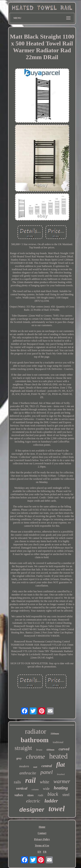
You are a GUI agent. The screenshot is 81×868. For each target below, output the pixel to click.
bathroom (35, 740)
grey (19, 758)
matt (35, 767)
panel (47, 772)
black (53, 794)
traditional (58, 742)
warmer (62, 781)
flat (60, 765)
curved (64, 749)
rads (40, 795)
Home (42, 827)
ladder (51, 801)
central (47, 766)
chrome (35, 756)
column (35, 789)
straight (23, 748)
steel (66, 795)
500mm (55, 734)
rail (30, 780)
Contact (42, 833)
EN (39, 852)
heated (58, 756)
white (45, 782)
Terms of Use (42, 846)
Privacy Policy (42, 839)
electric (33, 801)
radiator (36, 731)
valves (19, 795)
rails (17, 782)
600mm (51, 750)
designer (32, 810)
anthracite (28, 773)
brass (39, 750)
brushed (61, 774)
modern (24, 766)
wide (46, 789)
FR (45, 852)
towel (57, 809)
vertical (22, 788)
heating (61, 788)
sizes (30, 795)
